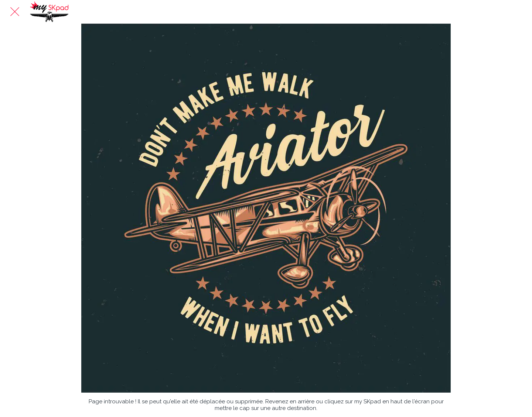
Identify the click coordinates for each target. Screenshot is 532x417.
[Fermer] (15, 12)
